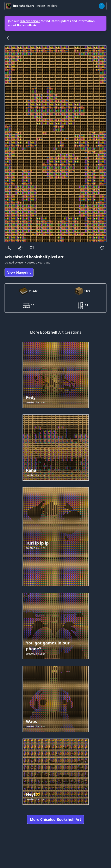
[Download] (9, 248)
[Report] (32, 248)
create (41, 6)
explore (52, 6)
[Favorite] (102, 248)
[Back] (9, 38)
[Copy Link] (20, 248)
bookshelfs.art (20, 6)
